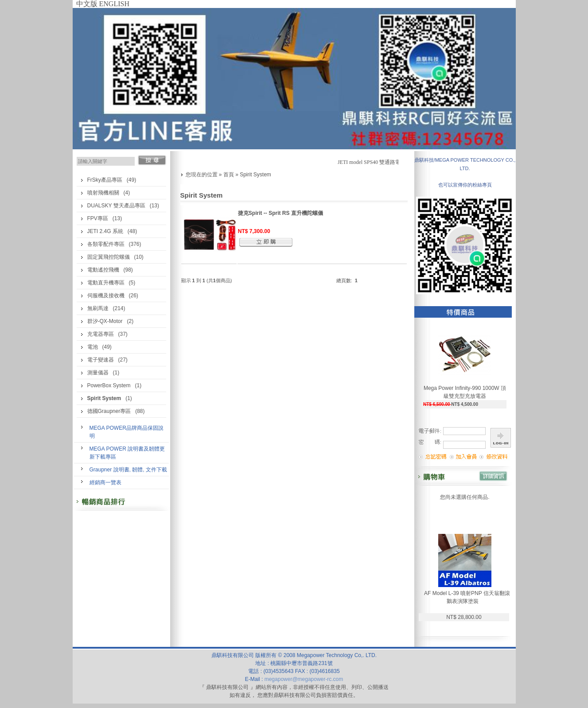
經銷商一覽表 (105, 482)
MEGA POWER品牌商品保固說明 (127, 432)
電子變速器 (101, 360)
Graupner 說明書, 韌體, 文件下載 (128, 470)
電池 (93, 347)
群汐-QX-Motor (105, 321)
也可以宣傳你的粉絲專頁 (465, 185)
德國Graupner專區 (109, 411)
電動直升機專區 (106, 283)
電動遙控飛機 (103, 270)
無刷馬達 (98, 308)
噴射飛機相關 (103, 193)
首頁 (229, 175)
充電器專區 (101, 334)
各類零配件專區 (106, 244)
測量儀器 (98, 373)
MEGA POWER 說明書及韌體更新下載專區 (127, 453)
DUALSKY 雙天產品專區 (116, 206)
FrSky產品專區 (105, 180)
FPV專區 (98, 218)
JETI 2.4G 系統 (105, 231)
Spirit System (255, 175)
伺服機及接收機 (106, 296)
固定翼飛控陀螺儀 (109, 257)
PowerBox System (109, 385)
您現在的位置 (202, 175)
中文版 (87, 4)
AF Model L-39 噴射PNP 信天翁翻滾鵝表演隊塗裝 (467, 597)
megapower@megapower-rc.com (304, 679)
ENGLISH (114, 4)
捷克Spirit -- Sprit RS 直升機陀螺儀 (280, 213)
